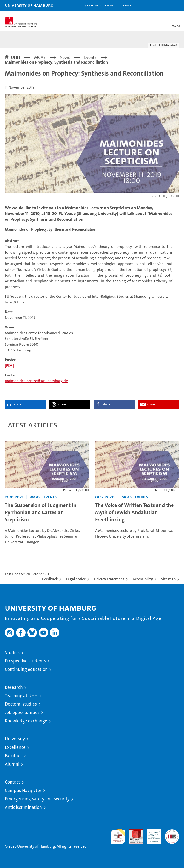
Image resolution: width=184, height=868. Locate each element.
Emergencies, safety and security (37, 799)
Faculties (14, 756)
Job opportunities (22, 712)
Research (14, 687)
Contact (12, 782)
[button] (165, 5)
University (15, 739)
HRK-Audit (151, 834)
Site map (168, 579)
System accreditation (172, 834)
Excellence (15, 747)
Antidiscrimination (23, 807)
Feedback (50, 579)
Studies (12, 652)
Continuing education (26, 669)
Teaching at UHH (21, 696)
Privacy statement (109, 579)
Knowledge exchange (26, 721)
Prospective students (25, 661)
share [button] (18, 404)
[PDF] (9, 366)
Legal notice (76, 579)
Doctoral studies (21, 704)
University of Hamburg (29, 5)
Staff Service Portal (102, 5)
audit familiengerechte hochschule (118, 837)
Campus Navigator (23, 790)
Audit (133, 832)
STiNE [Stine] (127, 5)
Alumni (12, 764)
